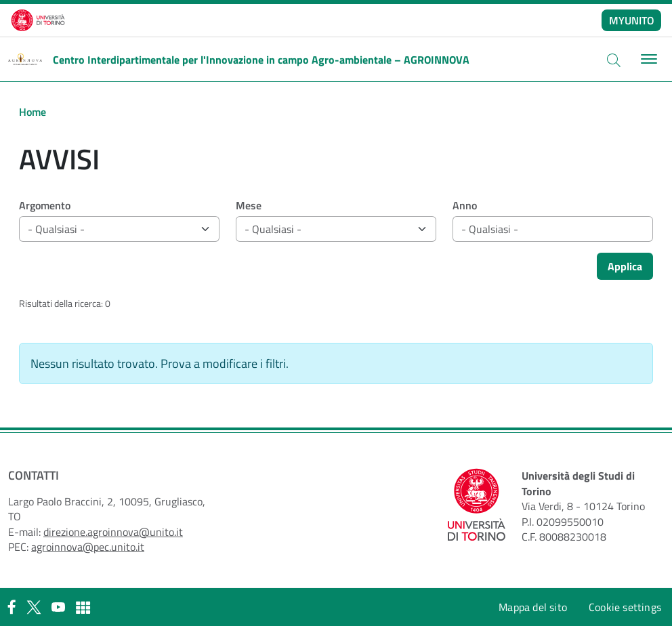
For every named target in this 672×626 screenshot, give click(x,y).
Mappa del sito (533, 607)
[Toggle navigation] (647, 59)
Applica (625, 266)
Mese (249, 205)
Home (33, 112)
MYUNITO (632, 20)
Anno (465, 205)
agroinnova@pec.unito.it (88, 547)
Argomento (45, 205)
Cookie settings (625, 607)
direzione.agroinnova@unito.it (113, 532)
